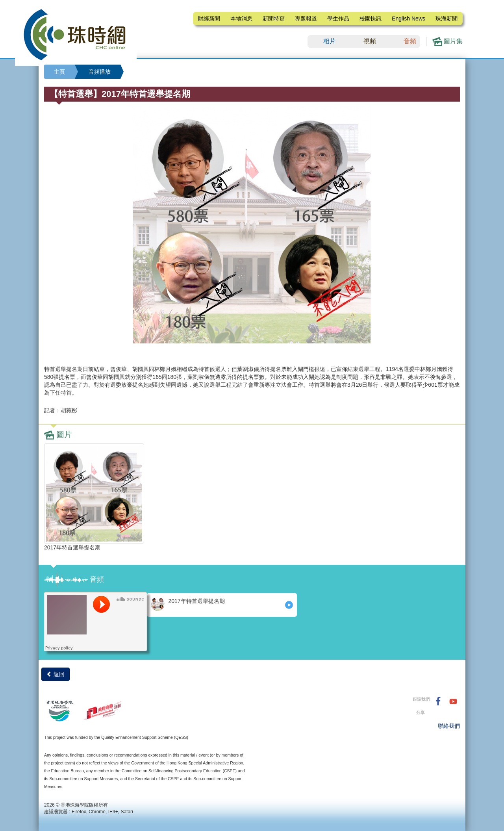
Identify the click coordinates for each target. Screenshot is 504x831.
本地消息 (241, 19)
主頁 (59, 72)
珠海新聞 (447, 19)
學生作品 (338, 19)
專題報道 (306, 19)
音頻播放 (100, 72)
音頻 (410, 41)
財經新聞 (209, 19)
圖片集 (447, 42)
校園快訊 (371, 19)
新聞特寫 (274, 19)
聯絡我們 (449, 726)
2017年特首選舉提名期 (188, 604)
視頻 (370, 41)
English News (409, 19)
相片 (330, 41)
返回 (56, 674)
